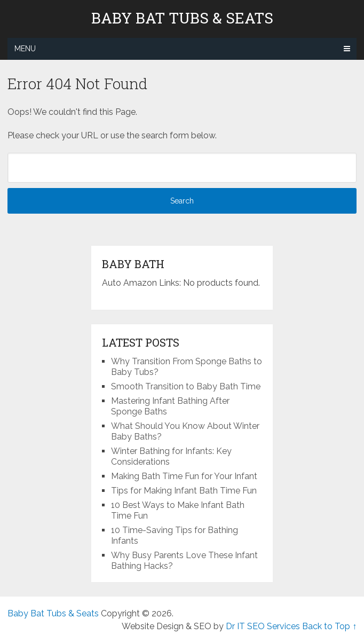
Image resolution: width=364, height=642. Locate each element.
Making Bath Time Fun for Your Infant (184, 476)
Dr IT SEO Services (263, 626)
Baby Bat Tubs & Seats (182, 18)
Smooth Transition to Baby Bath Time (186, 386)
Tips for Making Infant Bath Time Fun (184, 491)
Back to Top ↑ (329, 626)
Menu (25, 49)
